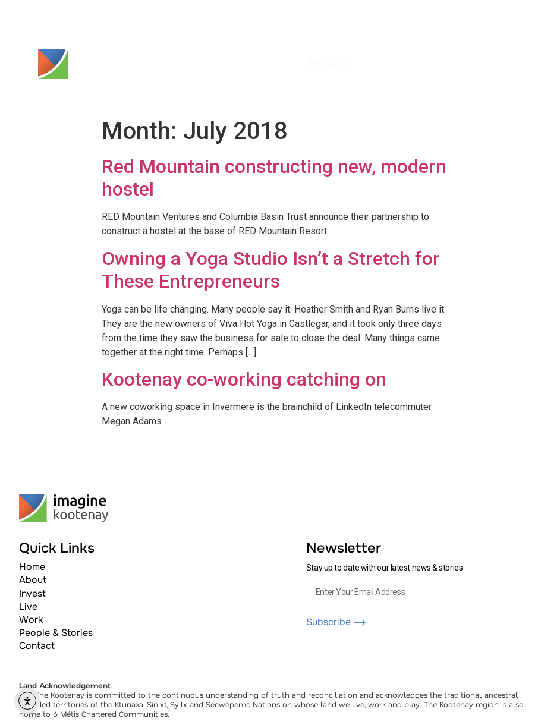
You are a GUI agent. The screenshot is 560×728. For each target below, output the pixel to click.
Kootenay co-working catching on (244, 379)
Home (32, 567)
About (33, 580)
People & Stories (56, 633)
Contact (37, 646)
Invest (32, 593)
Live (28, 606)
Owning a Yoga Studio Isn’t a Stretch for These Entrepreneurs (271, 270)
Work (31, 620)
